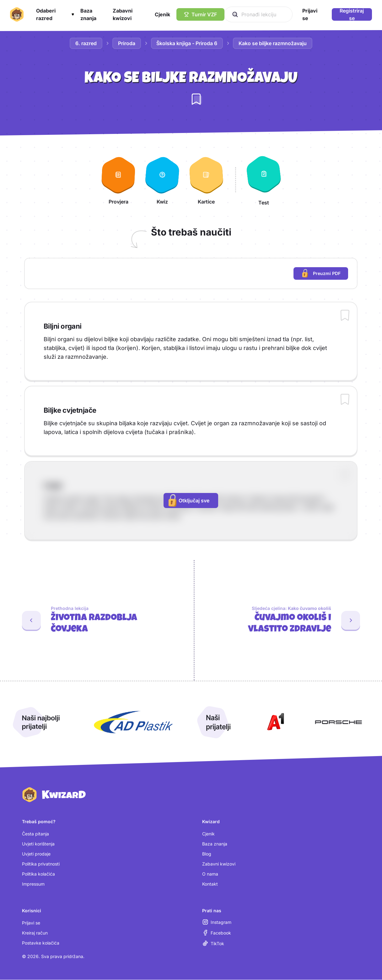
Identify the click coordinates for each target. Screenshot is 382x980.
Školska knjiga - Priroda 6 (187, 43)
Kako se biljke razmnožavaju (273, 43)
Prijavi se (31, 923)
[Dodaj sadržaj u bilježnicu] (345, 316)
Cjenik (208, 834)
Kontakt (210, 884)
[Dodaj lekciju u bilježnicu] (196, 99)
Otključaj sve (189, 501)
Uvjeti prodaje (36, 854)
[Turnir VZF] (200, 14)
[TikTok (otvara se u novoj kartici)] (213, 944)
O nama (210, 874)
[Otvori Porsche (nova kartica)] (338, 722)
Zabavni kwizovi (219, 864)
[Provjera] (118, 180)
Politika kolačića (38, 874)
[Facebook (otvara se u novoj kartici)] (217, 933)
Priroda (127, 43)
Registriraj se (352, 14)
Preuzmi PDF (325, 274)
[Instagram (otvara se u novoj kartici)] (217, 922)
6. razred (86, 43)
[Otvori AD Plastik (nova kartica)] (133, 722)
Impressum (33, 884)
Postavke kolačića (41, 943)
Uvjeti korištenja (38, 844)
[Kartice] (206, 180)
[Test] (264, 180)
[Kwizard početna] (17, 14)
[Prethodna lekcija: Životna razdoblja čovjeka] (94, 620)
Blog (207, 854)
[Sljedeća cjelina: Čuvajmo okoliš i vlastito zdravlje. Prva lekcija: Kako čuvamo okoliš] (288, 620)
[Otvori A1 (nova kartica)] (274, 722)
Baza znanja (215, 844)
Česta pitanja (35, 834)
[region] (191, 273)
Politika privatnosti (41, 864)
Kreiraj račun (35, 933)
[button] (55, 14)
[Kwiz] (162, 180)
